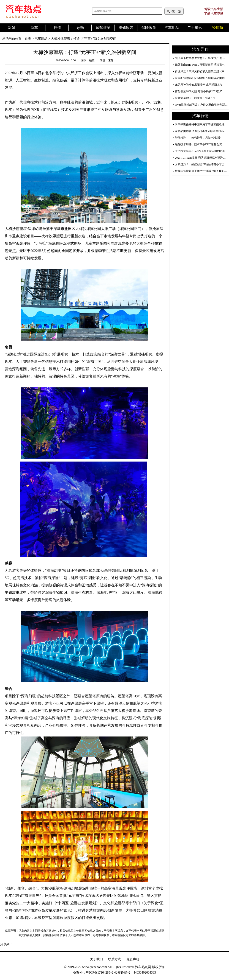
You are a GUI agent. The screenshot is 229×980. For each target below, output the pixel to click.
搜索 (174, 11)
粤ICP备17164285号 (100, 973)
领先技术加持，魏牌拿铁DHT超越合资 (198, 144)
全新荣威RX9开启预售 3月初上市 (195, 98)
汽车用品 (41, 39)
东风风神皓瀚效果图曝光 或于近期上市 (199, 85)
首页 (28, 39)
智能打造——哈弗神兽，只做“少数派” (198, 138)
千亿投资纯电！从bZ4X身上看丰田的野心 (200, 151)
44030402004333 (145, 973)
